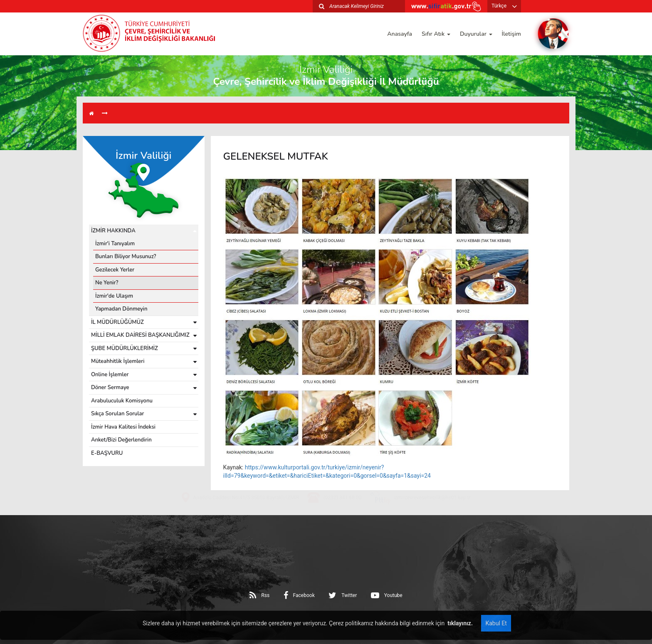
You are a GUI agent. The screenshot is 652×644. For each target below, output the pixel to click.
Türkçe (499, 6)
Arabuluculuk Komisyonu (122, 401)
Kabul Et (496, 623)
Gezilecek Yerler (115, 270)
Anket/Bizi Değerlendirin (121, 440)
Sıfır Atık (436, 34)
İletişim (511, 34)
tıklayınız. (459, 623)
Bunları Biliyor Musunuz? (126, 257)
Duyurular (476, 34)
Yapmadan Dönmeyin (121, 309)
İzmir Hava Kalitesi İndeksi (123, 427)
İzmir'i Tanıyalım (115, 244)
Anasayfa (400, 34)
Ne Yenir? (107, 283)
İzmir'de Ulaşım (114, 296)
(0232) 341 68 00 (342, 522)
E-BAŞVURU (107, 453)
